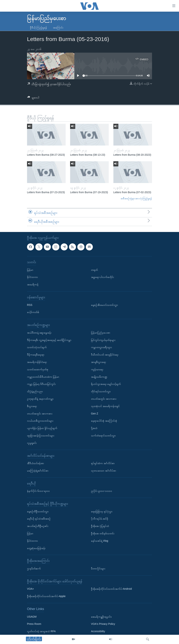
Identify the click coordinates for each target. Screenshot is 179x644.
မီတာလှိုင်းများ (98, 568)
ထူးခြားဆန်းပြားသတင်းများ (41, 435)
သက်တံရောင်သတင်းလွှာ (103, 435)
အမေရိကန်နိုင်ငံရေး (37, 362)
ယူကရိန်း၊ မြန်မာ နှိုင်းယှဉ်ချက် (42, 428)
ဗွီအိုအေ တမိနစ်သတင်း (103, 533)
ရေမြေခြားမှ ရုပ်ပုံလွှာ (102, 511)
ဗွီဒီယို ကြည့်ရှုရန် (38, 28)
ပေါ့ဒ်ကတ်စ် (33, 312)
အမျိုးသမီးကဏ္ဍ (99, 377)
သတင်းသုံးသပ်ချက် (37, 347)
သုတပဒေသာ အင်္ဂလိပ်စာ (104, 471)
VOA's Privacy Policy (103, 624)
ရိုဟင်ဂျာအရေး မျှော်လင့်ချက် (106, 384)
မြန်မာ (30, 270)
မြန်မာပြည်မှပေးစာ (101, 333)
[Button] (33, 98)
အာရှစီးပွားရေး (98, 362)
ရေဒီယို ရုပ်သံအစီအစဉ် (39, 519)
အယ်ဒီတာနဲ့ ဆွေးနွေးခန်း (39, 333)
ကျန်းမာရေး (97, 369)
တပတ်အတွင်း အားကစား (40, 414)
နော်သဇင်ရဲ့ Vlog (100, 541)
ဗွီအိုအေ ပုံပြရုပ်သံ (100, 526)
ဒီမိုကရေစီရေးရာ (36, 355)
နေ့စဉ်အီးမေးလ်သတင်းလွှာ (104, 305)
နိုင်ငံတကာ (32, 277)
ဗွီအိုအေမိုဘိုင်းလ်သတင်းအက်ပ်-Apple (46, 596)
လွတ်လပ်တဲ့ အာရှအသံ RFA (41, 631)
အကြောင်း (58, 28)
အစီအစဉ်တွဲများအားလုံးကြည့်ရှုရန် (136, 198)
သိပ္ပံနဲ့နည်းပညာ (35, 391)
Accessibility (98, 631)
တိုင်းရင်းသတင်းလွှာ (101, 391)
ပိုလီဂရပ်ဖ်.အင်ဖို (100, 519)
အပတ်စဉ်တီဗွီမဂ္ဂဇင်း (38, 526)
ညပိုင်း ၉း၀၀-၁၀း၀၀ (102, 491)
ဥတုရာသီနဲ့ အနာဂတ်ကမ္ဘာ (40, 399)
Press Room (34, 624)
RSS (30, 305)
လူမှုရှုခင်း (32, 443)
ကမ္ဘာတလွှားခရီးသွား (101, 347)
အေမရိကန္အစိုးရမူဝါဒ (101, 617)
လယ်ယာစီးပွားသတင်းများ (40, 421)
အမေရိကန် (33, 284)
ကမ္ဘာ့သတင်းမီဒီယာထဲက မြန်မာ (43, 377)
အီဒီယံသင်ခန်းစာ (36, 463)
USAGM (32, 617)
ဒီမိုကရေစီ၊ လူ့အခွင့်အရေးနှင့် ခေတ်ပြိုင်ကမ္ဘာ (49, 340)
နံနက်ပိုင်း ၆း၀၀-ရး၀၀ (38, 491)
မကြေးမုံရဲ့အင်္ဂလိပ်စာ (38, 471)
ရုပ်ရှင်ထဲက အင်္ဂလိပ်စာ (103, 463)
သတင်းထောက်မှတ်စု (38, 369)
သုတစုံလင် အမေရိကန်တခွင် (105, 406)
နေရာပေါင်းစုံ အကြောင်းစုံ (104, 421)
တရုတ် (94, 270)
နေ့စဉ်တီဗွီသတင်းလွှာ (38, 511)
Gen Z (95, 414)
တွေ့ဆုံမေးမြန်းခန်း (36, 548)
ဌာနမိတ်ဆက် (34, 568)
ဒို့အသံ (94, 428)
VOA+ (31, 589)
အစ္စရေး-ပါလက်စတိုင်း (102, 277)
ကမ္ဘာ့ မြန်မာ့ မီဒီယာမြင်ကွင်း (41, 384)
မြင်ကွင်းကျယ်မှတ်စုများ (103, 340)
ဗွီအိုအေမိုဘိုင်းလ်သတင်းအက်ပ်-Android (111, 589)
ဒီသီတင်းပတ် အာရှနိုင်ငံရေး (105, 355)
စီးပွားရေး (32, 406)
